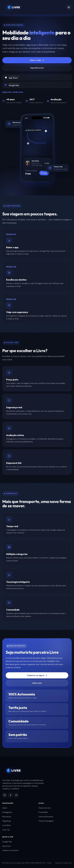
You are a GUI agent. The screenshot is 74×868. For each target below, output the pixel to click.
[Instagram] (5, 795)
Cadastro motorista (10, 850)
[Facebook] (10, 795)
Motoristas (7, 817)
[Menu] (69, 7)
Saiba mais (37, 683)
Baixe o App (37, 60)
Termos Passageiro (46, 821)
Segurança (7, 821)
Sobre (5, 808)
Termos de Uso (45, 808)
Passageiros (7, 812)
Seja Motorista (37, 68)
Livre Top (6, 830)
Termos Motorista (46, 817)
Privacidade (43, 812)
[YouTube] (16, 795)
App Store (6, 846)
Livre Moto (7, 825)
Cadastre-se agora (37, 675)
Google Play (7, 842)
